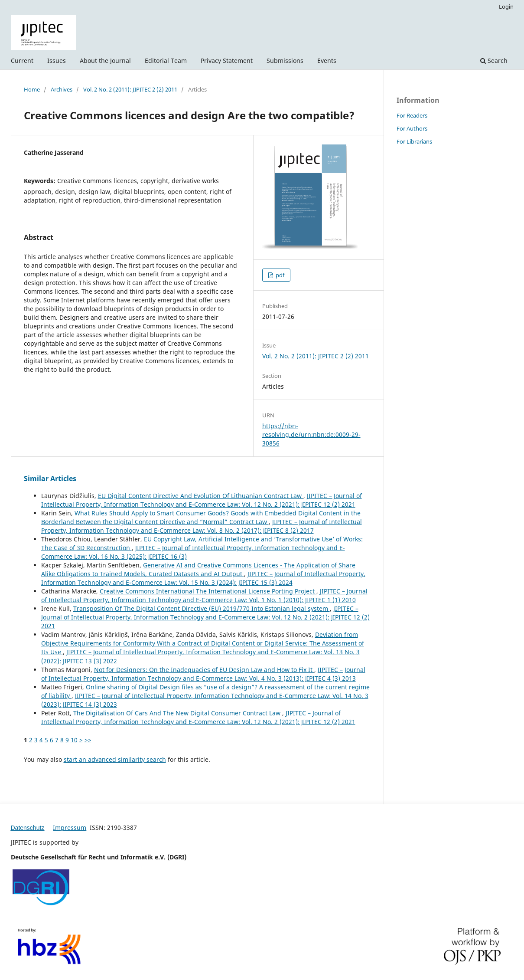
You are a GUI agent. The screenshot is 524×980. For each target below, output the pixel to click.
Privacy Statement (227, 61)
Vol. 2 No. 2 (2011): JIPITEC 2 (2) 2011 (130, 89)
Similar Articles (50, 479)
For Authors (412, 128)
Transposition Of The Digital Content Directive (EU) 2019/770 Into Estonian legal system (202, 608)
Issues (57, 61)
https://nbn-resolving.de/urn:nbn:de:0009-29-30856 (311, 434)
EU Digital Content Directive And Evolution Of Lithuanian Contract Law (201, 496)
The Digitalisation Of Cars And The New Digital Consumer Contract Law (178, 713)
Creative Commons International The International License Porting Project (208, 591)
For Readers (412, 115)
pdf (279, 275)
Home (32, 89)
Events (327, 61)
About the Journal (105, 61)
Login (506, 7)
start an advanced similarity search (115, 759)
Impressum (70, 828)
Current (22, 61)
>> (88, 740)
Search (494, 61)
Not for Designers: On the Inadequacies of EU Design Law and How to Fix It (204, 670)
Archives (62, 89)
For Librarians (414, 141)
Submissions (285, 61)
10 (74, 740)
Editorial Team (166, 61)
